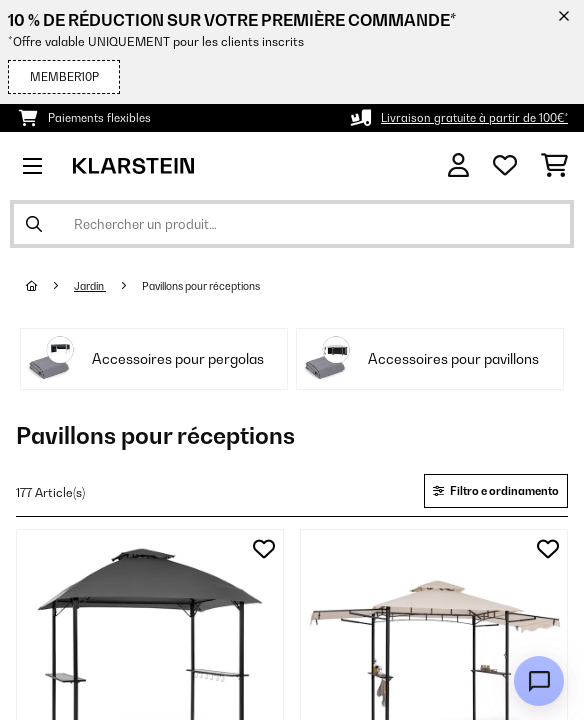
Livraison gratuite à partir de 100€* (474, 118)
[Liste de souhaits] (505, 166)
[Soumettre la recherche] (34, 224)
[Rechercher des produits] (292, 224)
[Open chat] (539, 681)
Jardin (90, 286)
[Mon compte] (458, 165)
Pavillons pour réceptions (202, 286)
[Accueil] (50, 286)
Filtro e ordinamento (496, 491)
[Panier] (554, 166)
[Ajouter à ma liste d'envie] (264, 549)
